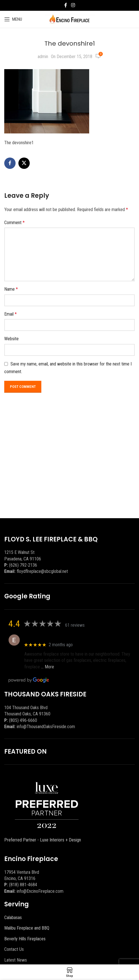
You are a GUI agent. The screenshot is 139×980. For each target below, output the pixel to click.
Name (11, 289)
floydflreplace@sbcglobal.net (42, 571)
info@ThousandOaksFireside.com (46, 727)
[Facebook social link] (66, 5)
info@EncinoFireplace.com (40, 891)
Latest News (16, 960)
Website (11, 339)
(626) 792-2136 (23, 565)
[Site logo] (69, 19)
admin (43, 57)
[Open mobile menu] (13, 19)
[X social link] (24, 163)
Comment (14, 223)
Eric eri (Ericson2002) (45, 637)
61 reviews (75, 625)
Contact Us (14, 949)
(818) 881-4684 (23, 885)
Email (10, 314)
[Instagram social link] (73, 5)
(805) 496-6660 (23, 720)
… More (48, 667)
